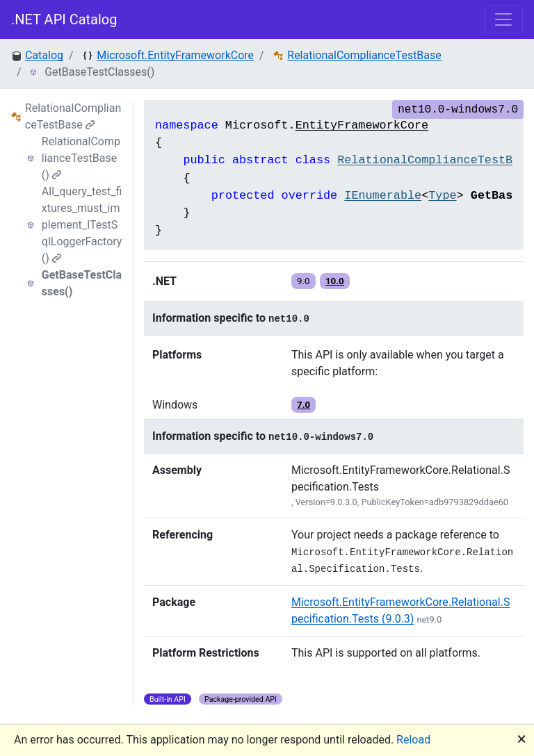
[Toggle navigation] (503, 19)
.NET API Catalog (64, 19)
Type (442, 196)
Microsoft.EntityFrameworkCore (175, 55)
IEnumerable (383, 196)
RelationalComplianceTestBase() (81, 158)
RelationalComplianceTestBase (364, 55)
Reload (413, 740)
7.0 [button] (304, 405)
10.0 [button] (335, 281)
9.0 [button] (304, 281)
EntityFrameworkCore (362, 125)
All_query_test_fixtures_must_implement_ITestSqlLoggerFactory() (82, 225)
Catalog (44, 55)
